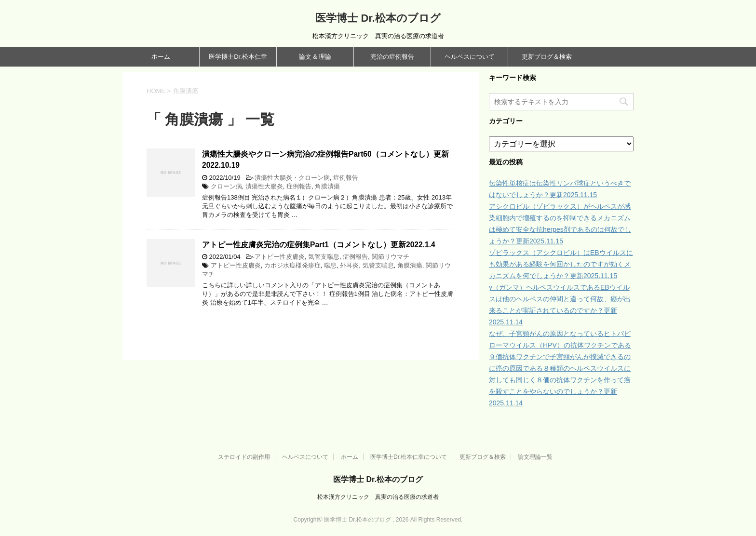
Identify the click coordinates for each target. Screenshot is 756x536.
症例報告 (346, 178)
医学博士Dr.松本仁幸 (238, 57)
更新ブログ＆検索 (547, 57)
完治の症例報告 (392, 57)
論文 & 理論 (315, 57)
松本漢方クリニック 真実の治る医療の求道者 (378, 497)
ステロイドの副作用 (244, 457)
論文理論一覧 (535, 457)
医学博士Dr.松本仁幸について (409, 457)
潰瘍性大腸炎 (264, 186)
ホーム (161, 57)
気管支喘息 (324, 257)
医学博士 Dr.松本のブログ (378, 18)
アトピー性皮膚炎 (280, 257)
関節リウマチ (391, 257)
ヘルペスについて (470, 57)
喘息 (330, 265)
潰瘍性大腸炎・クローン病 (292, 178)
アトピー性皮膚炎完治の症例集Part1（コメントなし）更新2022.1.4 (319, 245)
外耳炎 (349, 265)
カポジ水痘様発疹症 (292, 265)
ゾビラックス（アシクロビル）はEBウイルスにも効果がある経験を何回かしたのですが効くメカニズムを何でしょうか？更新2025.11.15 (561, 264)
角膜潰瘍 (327, 186)
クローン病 (226, 186)
